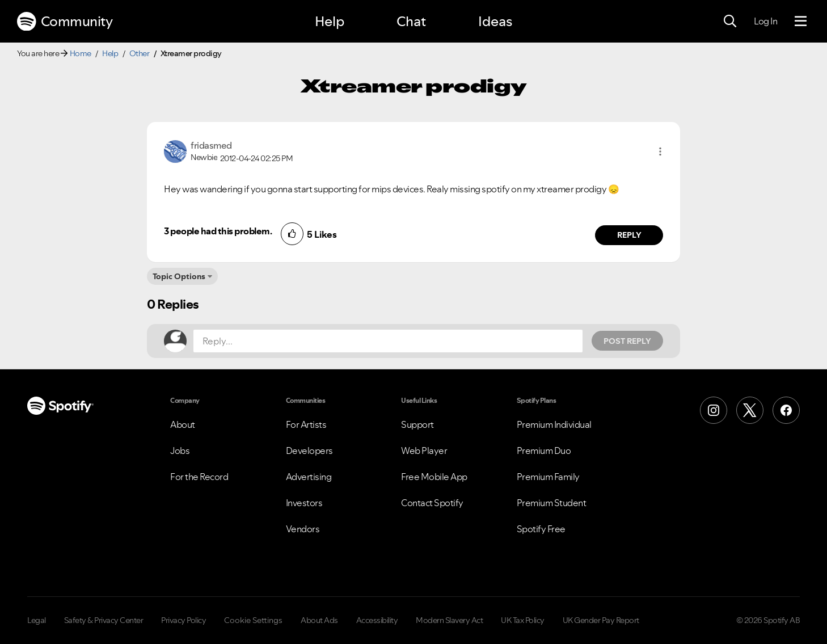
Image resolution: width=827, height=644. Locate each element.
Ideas (495, 21)
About (183, 424)
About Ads (319, 620)
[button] (660, 151)
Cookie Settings (253, 620)
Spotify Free (541, 529)
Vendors (303, 529)
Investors (304, 503)
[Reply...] (388, 341)
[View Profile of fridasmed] (211, 145)
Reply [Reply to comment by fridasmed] (629, 235)
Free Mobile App (434, 477)
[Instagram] (714, 410)
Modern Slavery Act (449, 620)
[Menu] (801, 22)
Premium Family (548, 477)
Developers (309, 451)
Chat (411, 21)
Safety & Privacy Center (104, 620)
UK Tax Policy (523, 620)
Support (417, 424)
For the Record (199, 477)
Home (81, 53)
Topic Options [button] (179, 276)
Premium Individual (554, 424)
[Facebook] (786, 410)
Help (330, 21)
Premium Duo (544, 451)
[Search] (730, 22)
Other (140, 53)
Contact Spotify (432, 503)
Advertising (309, 477)
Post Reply (627, 341)
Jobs (180, 451)
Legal (37, 620)
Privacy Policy (183, 620)
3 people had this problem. (218, 231)
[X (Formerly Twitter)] (750, 410)
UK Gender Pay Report (601, 620)
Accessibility (377, 620)
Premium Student (552, 503)
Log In (765, 21)
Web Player (424, 451)
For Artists (306, 424)
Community (65, 22)
